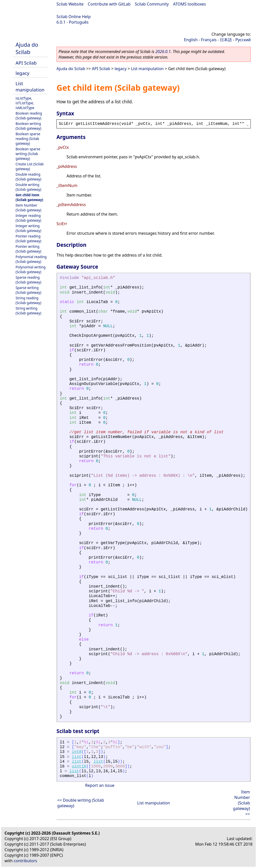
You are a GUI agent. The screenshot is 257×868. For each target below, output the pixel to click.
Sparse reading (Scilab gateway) (28, 280)
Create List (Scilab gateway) (30, 166)
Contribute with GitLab (109, 4)
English (191, 40)
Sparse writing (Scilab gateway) (28, 290)
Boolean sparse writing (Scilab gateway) (28, 154)
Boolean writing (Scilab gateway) (28, 126)
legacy (22, 73)
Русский (243, 40)
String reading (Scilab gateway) (28, 300)
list (77, 757)
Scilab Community (152, 4)
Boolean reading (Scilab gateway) (29, 116)
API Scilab (26, 63)
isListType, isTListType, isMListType (25, 103)
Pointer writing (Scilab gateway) (28, 249)
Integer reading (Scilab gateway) (28, 218)
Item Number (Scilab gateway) (28, 208)
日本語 (226, 40)
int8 (77, 752)
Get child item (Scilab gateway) (29, 197)
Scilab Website (70, 4)
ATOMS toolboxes (190, 4)
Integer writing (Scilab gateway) (28, 228)
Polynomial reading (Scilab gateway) (31, 259)
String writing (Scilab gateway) (28, 311)
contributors (25, 861)
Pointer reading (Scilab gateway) (28, 238)
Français (209, 40)
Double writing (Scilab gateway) (28, 187)
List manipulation (30, 86)
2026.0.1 (163, 52)
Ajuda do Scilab (27, 48)
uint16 (79, 766)
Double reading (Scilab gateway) (28, 177)
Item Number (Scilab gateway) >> (241, 803)
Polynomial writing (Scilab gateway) (30, 269)
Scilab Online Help (74, 17)
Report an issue (100, 785)
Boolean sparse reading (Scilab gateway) (28, 139)
